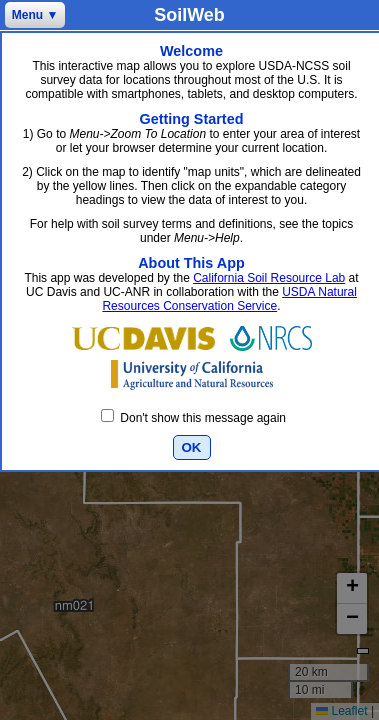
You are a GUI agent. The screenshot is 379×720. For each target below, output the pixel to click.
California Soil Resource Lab (269, 278)
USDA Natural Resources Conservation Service (229, 299)
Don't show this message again (193, 418)
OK (192, 447)
